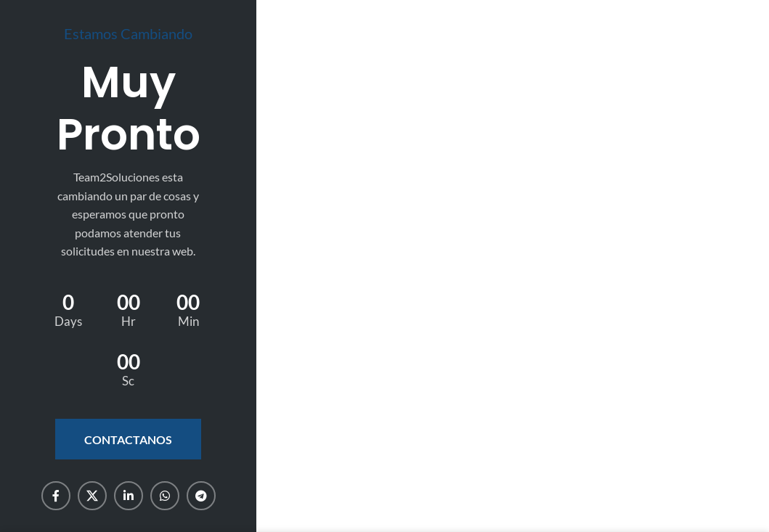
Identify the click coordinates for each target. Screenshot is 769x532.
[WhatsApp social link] (165, 496)
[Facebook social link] (56, 496)
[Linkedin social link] (129, 496)
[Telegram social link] (201, 496)
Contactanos (128, 439)
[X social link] (92, 496)
